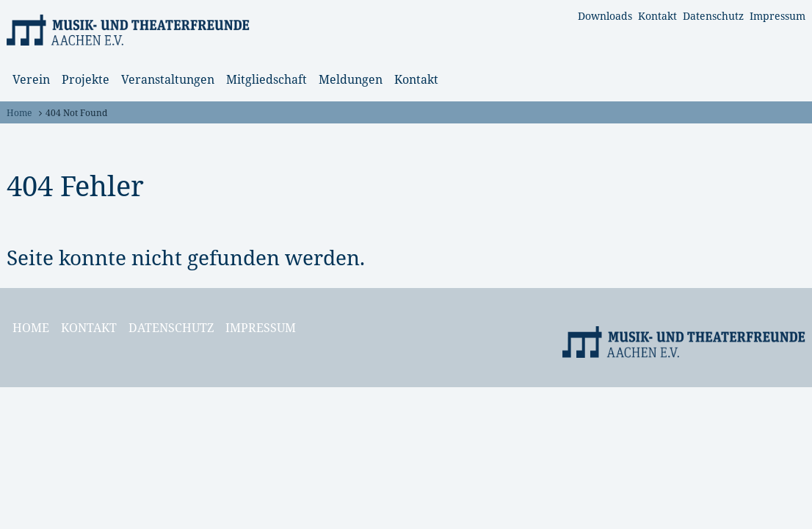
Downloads (605, 16)
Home (19, 113)
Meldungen (351, 79)
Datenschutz (713, 16)
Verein (31, 79)
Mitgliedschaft (267, 79)
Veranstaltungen (168, 79)
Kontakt (657, 16)
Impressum (777, 16)
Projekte (86, 79)
